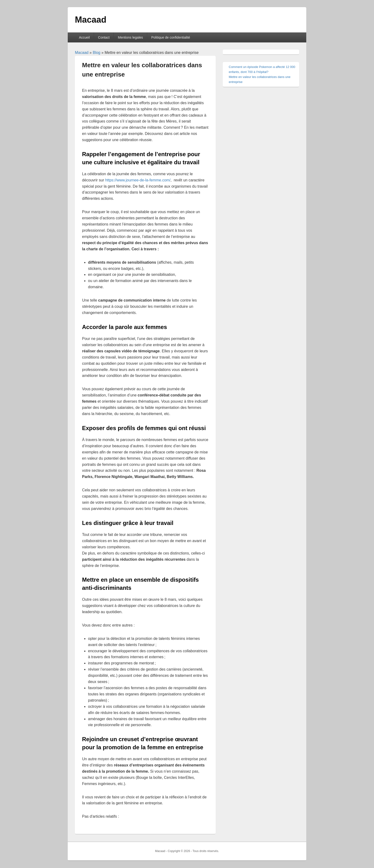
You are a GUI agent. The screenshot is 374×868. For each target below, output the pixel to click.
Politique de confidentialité (171, 37)
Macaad (91, 20)
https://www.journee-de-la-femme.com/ (138, 180)
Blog (97, 53)
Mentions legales (130, 37)
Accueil (84, 37)
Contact (104, 37)
